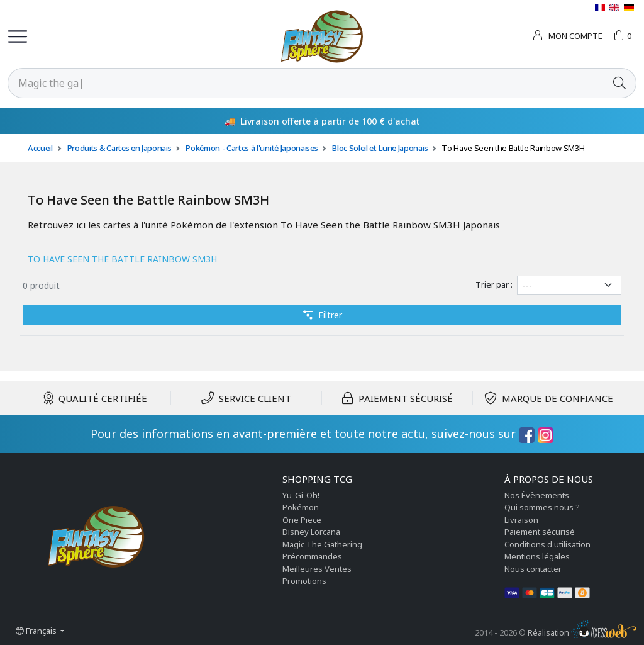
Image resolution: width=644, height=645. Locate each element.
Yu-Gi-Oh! (301, 495)
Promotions (304, 581)
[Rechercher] (306, 83)
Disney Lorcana (311, 532)
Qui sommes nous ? (542, 507)
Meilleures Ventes (317, 569)
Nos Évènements (537, 495)
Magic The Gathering (322, 544)
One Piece (302, 520)
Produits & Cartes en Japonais (119, 148)
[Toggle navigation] (18, 36)
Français (37, 631)
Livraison (521, 520)
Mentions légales (537, 556)
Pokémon (301, 507)
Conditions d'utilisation (547, 544)
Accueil (40, 148)
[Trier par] (569, 285)
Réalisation (582, 632)
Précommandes (312, 556)
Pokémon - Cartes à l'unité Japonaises (251, 148)
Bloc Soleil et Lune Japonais (380, 148)
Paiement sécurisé (540, 532)
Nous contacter (533, 569)
